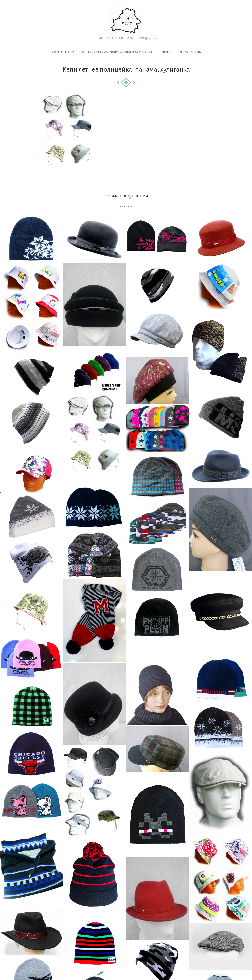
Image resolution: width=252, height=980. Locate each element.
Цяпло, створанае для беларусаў (126, 38)
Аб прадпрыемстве (191, 52)
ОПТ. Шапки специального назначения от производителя (117, 52)
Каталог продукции (62, 52)
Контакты (166, 52)
